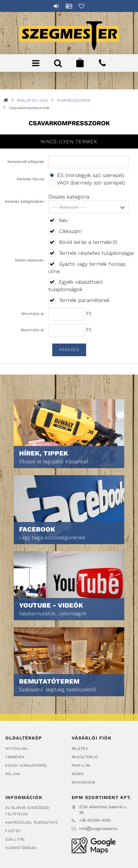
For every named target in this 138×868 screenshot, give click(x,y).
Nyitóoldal (17, 749)
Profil (69, 6)
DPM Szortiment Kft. (94, 846)
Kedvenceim (83, 782)
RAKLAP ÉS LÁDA (32, 100)
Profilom (81, 765)
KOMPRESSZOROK (74, 100)
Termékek (15, 757)
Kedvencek (82, 6)
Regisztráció (85, 757)
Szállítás (15, 839)
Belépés (56, 6)
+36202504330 (102, 63)
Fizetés (13, 831)
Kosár (78, 774)
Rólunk (13, 774)
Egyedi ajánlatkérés (26, 765)
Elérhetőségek (21, 848)
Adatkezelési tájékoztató (31, 822)
